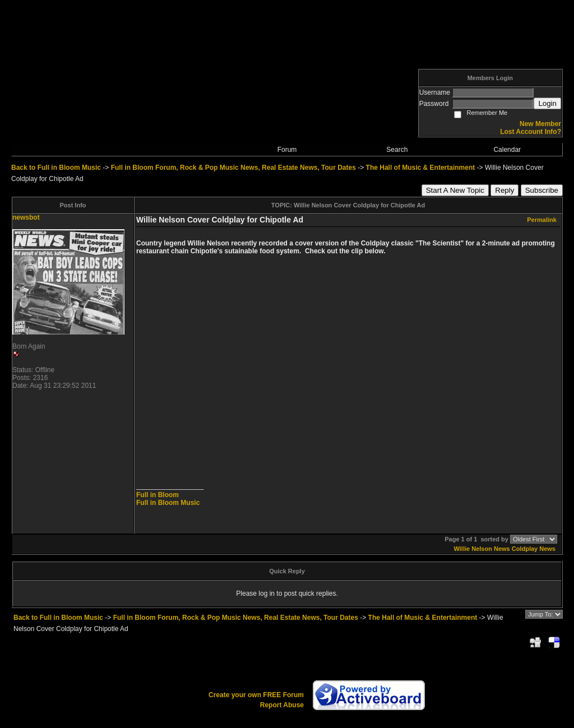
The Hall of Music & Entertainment (421, 168)
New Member (540, 124)
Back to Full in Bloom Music (56, 168)
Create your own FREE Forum (256, 695)
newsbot (26, 217)
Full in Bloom (158, 495)
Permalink (542, 220)
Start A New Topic (455, 190)
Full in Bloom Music (168, 503)
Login (547, 103)
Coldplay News (534, 549)
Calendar (507, 150)
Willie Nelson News (482, 549)
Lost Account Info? (531, 132)
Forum (287, 150)
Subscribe (542, 190)
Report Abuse (282, 705)
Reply (504, 190)
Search (397, 150)
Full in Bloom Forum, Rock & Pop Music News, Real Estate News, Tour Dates (233, 168)
